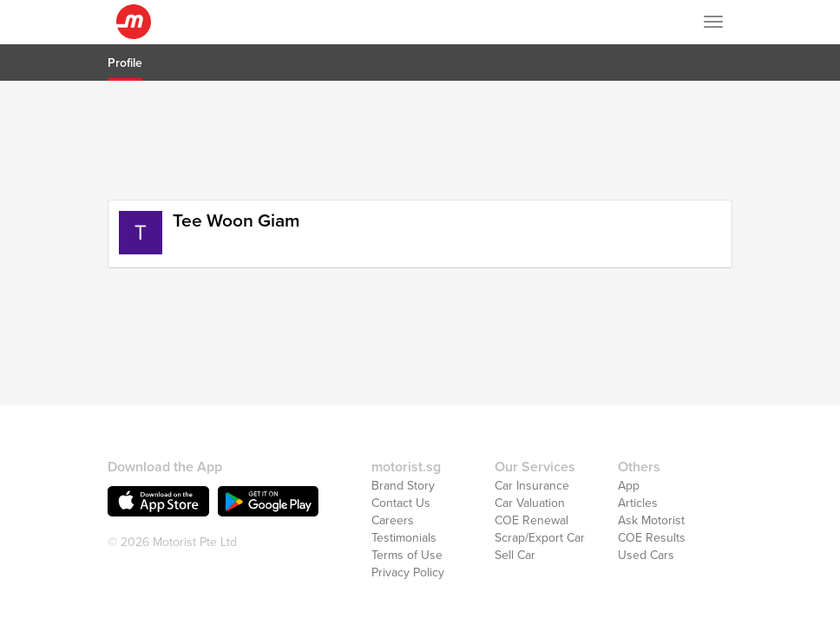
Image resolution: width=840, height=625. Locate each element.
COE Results (652, 497)
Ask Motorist (651, 480)
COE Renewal (532, 480)
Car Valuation (530, 462)
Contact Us (401, 462)
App (629, 445)
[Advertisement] (420, 138)
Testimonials (404, 497)
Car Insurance (532, 445)
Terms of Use (407, 514)
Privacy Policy (408, 532)
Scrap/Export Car (540, 497)
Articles (638, 462)
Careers (393, 480)
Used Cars (646, 514)
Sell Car (515, 514)
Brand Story (403, 445)
